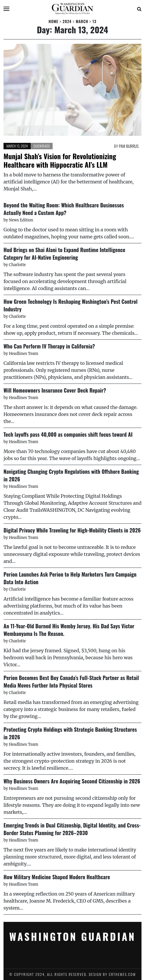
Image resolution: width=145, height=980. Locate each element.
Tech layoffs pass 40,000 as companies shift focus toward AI (68, 434)
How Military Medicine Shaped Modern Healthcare (57, 877)
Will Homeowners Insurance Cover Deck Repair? (55, 390)
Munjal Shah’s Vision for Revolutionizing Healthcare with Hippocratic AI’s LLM (60, 160)
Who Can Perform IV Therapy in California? (49, 346)
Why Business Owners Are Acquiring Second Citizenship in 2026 (72, 781)
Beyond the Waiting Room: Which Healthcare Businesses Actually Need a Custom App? (64, 209)
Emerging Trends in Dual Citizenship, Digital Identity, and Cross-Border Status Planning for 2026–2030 (72, 829)
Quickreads (42, 146)
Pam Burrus (129, 146)
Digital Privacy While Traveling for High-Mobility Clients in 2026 (72, 530)
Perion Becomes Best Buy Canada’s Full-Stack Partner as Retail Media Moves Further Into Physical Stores (71, 681)
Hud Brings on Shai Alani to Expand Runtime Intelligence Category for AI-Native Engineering (64, 254)
